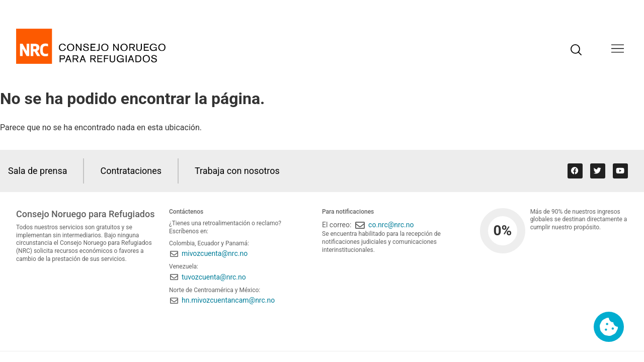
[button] (618, 50)
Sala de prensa (38, 171)
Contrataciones (131, 171)
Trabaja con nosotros (238, 171)
